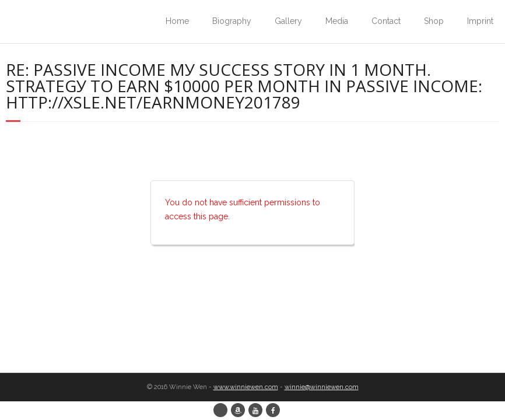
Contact (386, 21)
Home (177, 21)
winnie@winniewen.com (322, 387)
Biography (232, 21)
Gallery (288, 21)
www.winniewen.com (246, 387)
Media (337, 21)
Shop (434, 21)
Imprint (480, 21)
